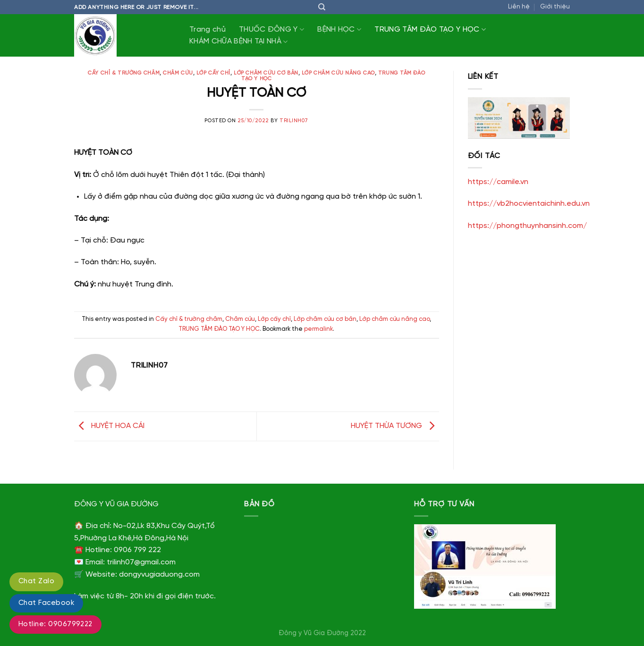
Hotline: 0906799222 (55, 624)
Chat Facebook (46, 603)
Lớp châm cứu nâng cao (338, 73)
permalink (318, 329)
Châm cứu (178, 73)
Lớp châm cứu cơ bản (266, 73)
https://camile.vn (498, 182)
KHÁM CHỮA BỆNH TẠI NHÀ (239, 42)
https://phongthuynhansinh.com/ (527, 226)
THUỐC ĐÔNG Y (271, 29)
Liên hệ (519, 7)
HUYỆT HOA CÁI (109, 426)
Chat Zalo (36, 581)
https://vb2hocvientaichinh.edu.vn (529, 204)
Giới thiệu (555, 7)
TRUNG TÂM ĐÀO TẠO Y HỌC (430, 29)
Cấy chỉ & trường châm (124, 73)
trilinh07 (294, 121)
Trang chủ (208, 29)
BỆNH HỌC (339, 29)
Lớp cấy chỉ (213, 73)
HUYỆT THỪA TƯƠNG (395, 426)
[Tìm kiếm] (322, 7)
